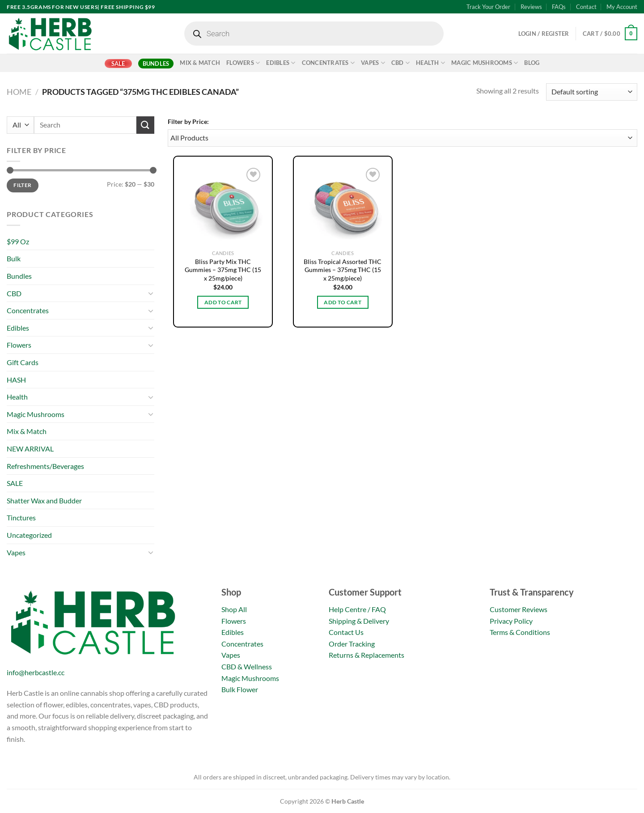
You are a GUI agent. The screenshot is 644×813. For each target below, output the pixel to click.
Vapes (373, 63)
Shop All (234, 609)
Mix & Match (200, 63)
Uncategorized (29, 535)
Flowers (243, 63)
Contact (586, 7)
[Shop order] (592, 92)
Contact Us (346, 632)
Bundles (156, 64)
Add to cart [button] (223, 302)
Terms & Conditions (520, 632)
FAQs (559, 7)
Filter (22, 185)
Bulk (14, 258)
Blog (532, 63)
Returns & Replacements (366, 655)
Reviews (531, 7)
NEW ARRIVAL (30, 449)
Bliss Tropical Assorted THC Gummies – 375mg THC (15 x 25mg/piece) (343, 270)
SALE (118, 64)
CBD (400, 63)
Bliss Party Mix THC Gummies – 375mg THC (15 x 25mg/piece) (223, 270)
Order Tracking (352, 644)
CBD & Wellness (247, 666)
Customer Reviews (519, 609)
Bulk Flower (240, 689)
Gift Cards (23, 362)
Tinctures (21, 517)
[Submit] (145, 125)
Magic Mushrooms (485, 63)
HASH (16, 380)
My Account (622, 7)
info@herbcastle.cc (36, 672)
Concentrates (328, 63)
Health (430, 63)
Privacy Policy (511, 621)
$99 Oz (18, 241)
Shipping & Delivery (359, 621)
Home (19, 92)
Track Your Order (488, 7)
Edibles (281, 63)
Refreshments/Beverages (45, 466)
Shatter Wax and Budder (44, 500)
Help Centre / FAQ (357, 609)
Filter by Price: (188, 121)
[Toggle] (151, 293)
